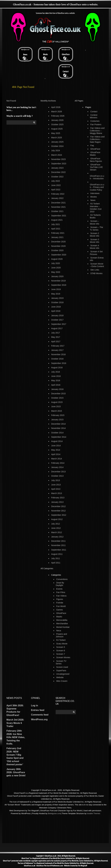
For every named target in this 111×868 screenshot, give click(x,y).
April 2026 (56, 107)
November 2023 (58, 159)
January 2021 (57, 237)
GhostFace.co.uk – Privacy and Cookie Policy (97, 187)
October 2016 (57, 359)
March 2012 (57, 532)
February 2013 (58, 498)
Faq (92, 145)
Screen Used (62, 667)
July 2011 (55, 558)
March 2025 (57, 138)
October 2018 (57, 302)
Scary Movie (62, 644)
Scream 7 (61, 654)
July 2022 (55, 181)
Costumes (95, 121)
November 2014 (58, 428)
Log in (35, 706)
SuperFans (61, 671)
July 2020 (55, 263)
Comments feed (40, 715)
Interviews (95, 193)
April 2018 (56, 311)
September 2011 (59, 550)
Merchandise (62, 624)
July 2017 (55, 333)
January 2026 (57, 120)
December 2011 (58, 541)
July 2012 (55, 524)
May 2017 (56, 337)
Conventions (62, 579)
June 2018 (56, 307)
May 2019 (56, 294)
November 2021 (58, 207)
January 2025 (57, 142)
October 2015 (57, 398)
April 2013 (56, 489)
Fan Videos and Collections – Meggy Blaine (97, 131)
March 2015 (57, 411)
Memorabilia (62, 620)
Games (59, 610)
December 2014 (58, 424)
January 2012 (57, 537)
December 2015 (58, 394)
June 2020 (56, 268)
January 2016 (57, 389)
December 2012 (58, 506)
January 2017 (57, 350)
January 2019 (57, 298)
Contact (94, 112)
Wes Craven (62, 681)
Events (59, 589)
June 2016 (56, 376)
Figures (60, 599)
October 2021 (57, 211)
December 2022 (58, 172)
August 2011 (57, 554)
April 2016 (56, 385)
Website (60, 677)
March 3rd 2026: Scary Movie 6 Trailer (15, 723)
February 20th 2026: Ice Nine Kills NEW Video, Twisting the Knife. (16, 737)
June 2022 (56, 185)
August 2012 (57, 519)
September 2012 (59, 515)
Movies (94, 197)
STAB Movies (96, 273)
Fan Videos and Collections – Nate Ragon (97, 139)
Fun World (61, 606)
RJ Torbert (61, 640)
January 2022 (57, 198)
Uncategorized (63, 674)
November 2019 (58, 281)
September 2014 (59, 437)
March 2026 (57, 112)
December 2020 (58, 242)
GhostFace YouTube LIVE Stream (96, 167)
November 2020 (58, 246)
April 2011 (56, 563)
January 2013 (57, 502)
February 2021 (58, 233)
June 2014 (56, 446)
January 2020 (57, 276)
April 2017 (56, 342)
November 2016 (58, 354)
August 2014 (57, 441)
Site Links (95, 270)
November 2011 (58, 545)
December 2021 (58, 203)
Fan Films (61, 592)
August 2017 (57, 328)
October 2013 (57, 476)
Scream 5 (61, 647)
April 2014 (56, 454)
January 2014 (57, 467)
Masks (59, 617)
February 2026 (58, 116)
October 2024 (57, 146)
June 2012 (56, 528)
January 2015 (57, 420)
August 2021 (57, 220)
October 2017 (57, 320)
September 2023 (59, 164)
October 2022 (57, 177)
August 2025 (57, 129)
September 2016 (59, 363)
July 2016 (55, 372)
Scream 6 (61, 651)
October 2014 (57, 433)
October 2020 (57, 250)
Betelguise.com (54, 813)
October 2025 (57, 124)
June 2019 (56, 289)
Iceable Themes (94, 813)
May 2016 (56, 380)
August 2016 (57, 368)
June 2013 (56, 485)
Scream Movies (63, 657)
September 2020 (59, 255)
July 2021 (55, 224)
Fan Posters (96, 124)
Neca (59, 631)
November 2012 (58, 511)
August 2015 (57, 402)
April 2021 (56, 229)
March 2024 (57, 155)
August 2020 (57, 259)
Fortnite (60, 603)
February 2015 (58, 415)
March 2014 (57, 459)
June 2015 (56, 406)
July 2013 (55, 480)
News (93, 200)
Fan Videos (61, 596)
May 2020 (56, 272)
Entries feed (38, 710)
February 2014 (58, 463)
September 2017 (59, 324)
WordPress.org (39, 719)
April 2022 (56, 190)
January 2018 (57, 315)
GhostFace (61, 613)
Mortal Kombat (63, 627)
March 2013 (57, 493)
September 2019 (59, 285)
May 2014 (56, 450)
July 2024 (55, 150)
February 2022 (58, 194)
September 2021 (59, 216)
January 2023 (57, 168)
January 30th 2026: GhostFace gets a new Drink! (16, 772)
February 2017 (58, 346)
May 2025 (56, 133)
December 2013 (58, 472)
